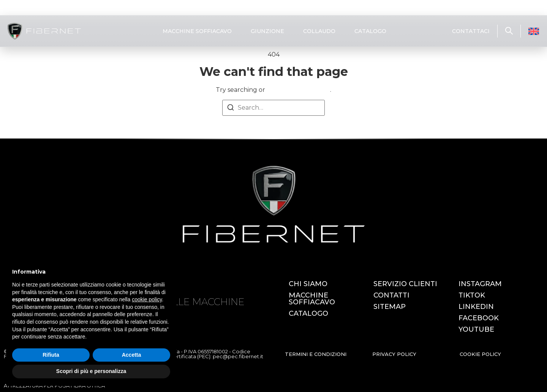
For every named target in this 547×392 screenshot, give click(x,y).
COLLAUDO (319, 31)
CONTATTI (391, 295)
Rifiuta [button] (51, 355)
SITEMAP (390, 307)
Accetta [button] (132, 355)
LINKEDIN (476, 307)
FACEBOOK (479, 318)
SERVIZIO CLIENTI (405, 284)
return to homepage (298, 90)
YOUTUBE (476, 329)
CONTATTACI (471, 31)
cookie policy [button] (147, 299)
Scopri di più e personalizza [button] (91, 371)
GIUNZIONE (267, 31)
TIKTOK (472, 295)
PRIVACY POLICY (394, 354)
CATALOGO (370, 31)
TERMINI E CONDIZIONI (316, 354)
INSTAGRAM (480, 284)
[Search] (231, 109)
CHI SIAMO (308, 284)
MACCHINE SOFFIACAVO (197, 31)
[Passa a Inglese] (534, 31)
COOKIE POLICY (480, 354)
